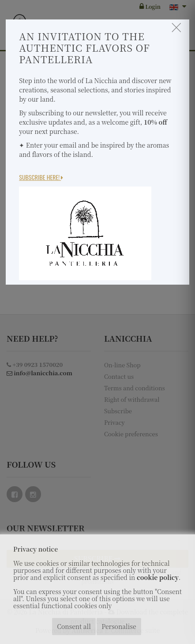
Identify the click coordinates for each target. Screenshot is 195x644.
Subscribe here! (41, 177)
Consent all (74, 626)
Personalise (119, 626)
